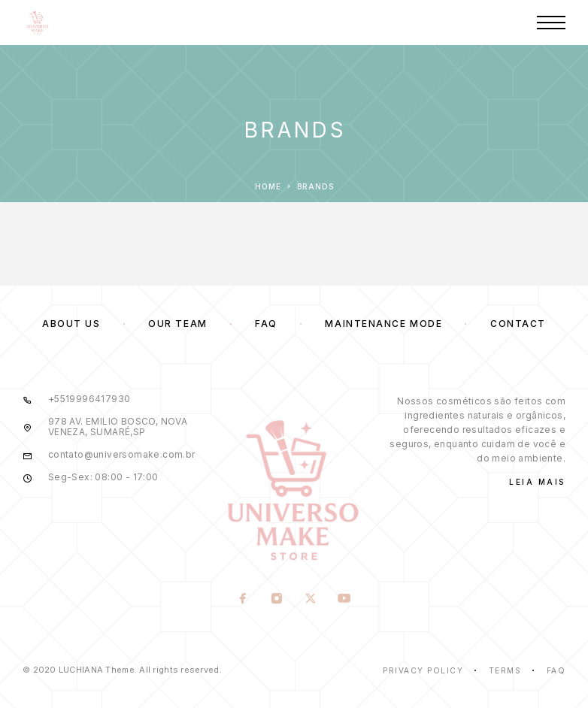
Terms (505, 670)
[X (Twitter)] (311, 600)
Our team (177, 324)
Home (268, 186)
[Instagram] (277, 600)
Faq (556, 670)
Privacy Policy (423, 670)
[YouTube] (345, 600)
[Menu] (551, 23)
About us (71, 324)
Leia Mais (537, 482)
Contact (518, 324)
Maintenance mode (383, 324)
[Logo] (38, 23)
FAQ (266, 324)
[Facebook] (243, 600)
